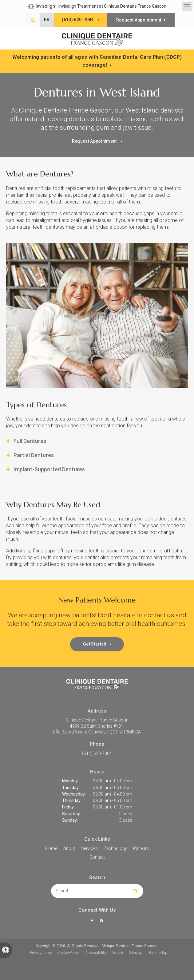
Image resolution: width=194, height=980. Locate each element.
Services (89, 848)
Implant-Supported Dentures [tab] (49, 470)
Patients (141, 848)
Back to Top (158, 953)
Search (118, 953)
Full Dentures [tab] (30, 441)
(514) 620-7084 (97, 753)
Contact (97, 857)
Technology (115, 848)
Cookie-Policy (69, 953)
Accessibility (96, 953)
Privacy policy (41, 953)
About (69, 848)
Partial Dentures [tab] (34, 455)
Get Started (95, 644)
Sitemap (136, 953)
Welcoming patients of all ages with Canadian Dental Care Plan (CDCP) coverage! (97, 61)
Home (51, 848)
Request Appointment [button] (139, 20)
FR (47, 20)
